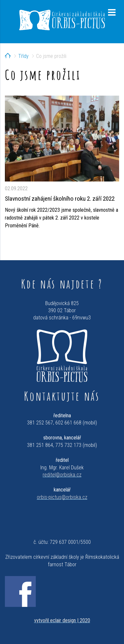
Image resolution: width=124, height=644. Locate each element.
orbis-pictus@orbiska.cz (62, 497)
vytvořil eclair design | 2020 (62, 620)
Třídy (23, 56)
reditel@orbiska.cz (62, 475)
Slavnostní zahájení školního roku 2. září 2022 (60, 199)
